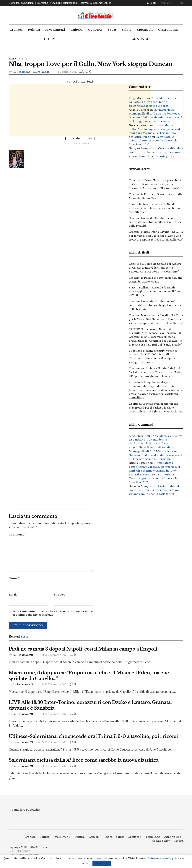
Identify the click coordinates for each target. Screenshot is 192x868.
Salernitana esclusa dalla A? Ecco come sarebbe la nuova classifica (84, 762)
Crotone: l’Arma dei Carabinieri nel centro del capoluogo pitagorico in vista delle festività (155, 222)
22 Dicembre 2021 (55, 656)
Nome (14, 579)
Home (12, 59)
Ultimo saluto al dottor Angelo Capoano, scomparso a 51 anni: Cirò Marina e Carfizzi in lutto (154, 129)
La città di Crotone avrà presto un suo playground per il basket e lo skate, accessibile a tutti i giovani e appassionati (156, 408)
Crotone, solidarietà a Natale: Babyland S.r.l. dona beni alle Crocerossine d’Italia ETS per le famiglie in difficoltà (155, 372)
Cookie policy (161, 842)
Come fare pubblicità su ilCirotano (28, 3)
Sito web (60, 596)
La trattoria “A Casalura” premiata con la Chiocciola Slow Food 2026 (153, 141)
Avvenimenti (55, 30)
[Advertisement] (80, 110)
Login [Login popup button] (152, 3)
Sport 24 (24, 59)
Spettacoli (145, 30)
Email (14, 596)
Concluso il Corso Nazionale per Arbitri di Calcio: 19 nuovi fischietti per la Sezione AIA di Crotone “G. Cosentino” (155, 184)
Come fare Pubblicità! (26, 811)
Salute (127, 30)
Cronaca (16, 30)
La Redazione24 (23, 656)
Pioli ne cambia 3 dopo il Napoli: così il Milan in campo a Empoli (83, 650)
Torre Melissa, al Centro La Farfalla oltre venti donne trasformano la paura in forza (156, 102)
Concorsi (95, 30)
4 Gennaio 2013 (68, 72)
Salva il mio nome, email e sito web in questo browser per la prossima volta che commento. (53, 614)
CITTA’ (49, 39)
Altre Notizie (173, 838)
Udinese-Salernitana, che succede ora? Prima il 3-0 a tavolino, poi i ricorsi (93, 738)
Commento (18, 535)
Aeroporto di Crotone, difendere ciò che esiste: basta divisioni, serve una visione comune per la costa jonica (156, 152)
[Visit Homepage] (96, 15)
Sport (112, 30)
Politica (34, 30)
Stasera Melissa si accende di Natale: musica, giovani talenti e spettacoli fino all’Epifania (154, 208)
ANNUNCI (140, 39)
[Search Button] (181, 3)
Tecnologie (153, 838)
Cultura (77, 30)
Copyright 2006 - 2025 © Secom (28, 849)
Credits (179, 842)
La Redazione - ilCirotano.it (31, 72)
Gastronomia (168, 30)
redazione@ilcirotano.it (64, 3)
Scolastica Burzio (140, 137)
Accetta (102, 863)
